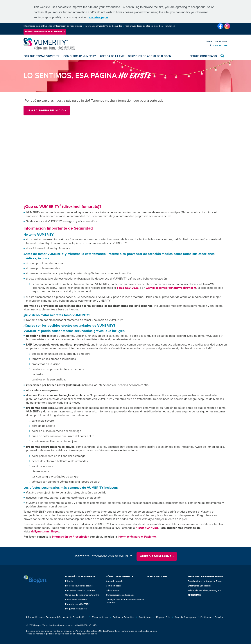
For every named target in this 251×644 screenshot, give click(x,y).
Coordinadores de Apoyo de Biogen (205, 581)
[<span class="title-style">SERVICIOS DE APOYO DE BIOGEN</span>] (207, 577)
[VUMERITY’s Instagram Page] (227, 29)
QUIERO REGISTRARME (156, 556)
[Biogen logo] (35, 579)
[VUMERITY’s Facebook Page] (221, 29)
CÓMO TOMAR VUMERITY (80, 56)
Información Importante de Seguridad (104, 26)
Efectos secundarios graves (79, 586)
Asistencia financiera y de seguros (205, 590)
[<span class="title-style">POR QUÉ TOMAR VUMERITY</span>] (85, 577)
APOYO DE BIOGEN (217, 42)
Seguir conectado (203, 56)
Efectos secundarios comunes (80, 590)
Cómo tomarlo (113, 590)
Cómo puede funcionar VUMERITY (82, 595)
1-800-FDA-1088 (147, 528)
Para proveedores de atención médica (144, 26)
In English (170, 26)
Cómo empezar (114, 586)
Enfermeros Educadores (200, 586)
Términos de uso (100, 617)
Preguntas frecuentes (76, 609)
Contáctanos (145, 617)
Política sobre (212, 617)
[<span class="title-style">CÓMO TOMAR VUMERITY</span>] (125, 577)
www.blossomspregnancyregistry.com (171, 288)
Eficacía (69, 581)
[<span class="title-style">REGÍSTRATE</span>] (207, 595)
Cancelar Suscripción (185, 617)
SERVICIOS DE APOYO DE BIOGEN (150, 56)
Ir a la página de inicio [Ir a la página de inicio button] (46, 111)
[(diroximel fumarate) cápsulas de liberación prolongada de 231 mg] (49, 44)
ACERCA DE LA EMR (112, 56)
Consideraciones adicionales (120, 595)
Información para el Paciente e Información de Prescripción (53, 26)
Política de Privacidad (124, 617)
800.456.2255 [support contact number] (220, 46)
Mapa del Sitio (163, 617)
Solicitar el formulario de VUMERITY (44, 32)
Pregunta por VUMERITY (77, 604)
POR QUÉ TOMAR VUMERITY (42, 56)
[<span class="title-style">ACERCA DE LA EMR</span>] (166, 577)
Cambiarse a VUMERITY (77, 600)
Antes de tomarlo (115, 581)
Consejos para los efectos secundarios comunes (125, 601)
